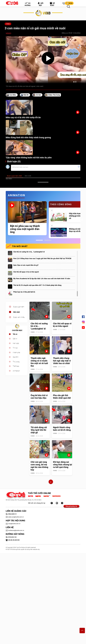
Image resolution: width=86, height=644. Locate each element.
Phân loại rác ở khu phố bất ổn (24, 292)
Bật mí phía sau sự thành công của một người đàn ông (25, 229)
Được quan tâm (19, 307)
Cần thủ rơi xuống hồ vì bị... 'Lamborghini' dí (29, 252)
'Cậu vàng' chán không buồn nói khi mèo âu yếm (29, 158)
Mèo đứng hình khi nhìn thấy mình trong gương (28, 137)
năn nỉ (26, 95)
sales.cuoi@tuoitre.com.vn (15, 517)
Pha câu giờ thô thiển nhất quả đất (62, 397)
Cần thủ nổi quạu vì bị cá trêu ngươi (26, 272)
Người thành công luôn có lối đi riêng (62, 429)
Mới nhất (16, 312)
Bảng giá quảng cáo (71, 506)
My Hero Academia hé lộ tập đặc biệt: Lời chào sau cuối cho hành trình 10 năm (42, 279)
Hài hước (16, 343)
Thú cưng (16, 362)
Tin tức (15, 348)
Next (82, 220)
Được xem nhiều (19, 317)
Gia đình (16, 357)
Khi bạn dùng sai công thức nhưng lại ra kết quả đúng (62, 465)
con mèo (13, 95)
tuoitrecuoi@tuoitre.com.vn (15, 530)
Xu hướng (27, 4)
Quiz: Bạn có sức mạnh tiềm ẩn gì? (26, 265)
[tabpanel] (27, 218)
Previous (5, 220)
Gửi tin (69, 3)
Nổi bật (40, 4)
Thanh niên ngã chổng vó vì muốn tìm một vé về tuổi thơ (39, 362)
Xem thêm (9, 179)
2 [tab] (48, 240)
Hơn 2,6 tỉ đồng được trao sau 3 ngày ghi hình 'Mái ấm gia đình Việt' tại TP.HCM (42, 258)
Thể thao (16, 366)
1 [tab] (39, 240)
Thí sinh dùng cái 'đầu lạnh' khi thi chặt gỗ (39, 430)
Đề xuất (52, 4)
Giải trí (15, 339)
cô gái (38, 95)
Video (8, 24)
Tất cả (15, 334)
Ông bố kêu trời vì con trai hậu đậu (39, 397)
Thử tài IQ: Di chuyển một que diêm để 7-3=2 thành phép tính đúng (37, 285)
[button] (63, 4)
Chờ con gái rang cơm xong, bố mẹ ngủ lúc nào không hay (39, 466)
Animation (16, 371)
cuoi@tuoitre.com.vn (13, 524)
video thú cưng (54, 95)
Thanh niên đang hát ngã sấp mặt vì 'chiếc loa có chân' (62, 361)
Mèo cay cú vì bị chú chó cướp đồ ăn (23, 117)
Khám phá (16, 353)
